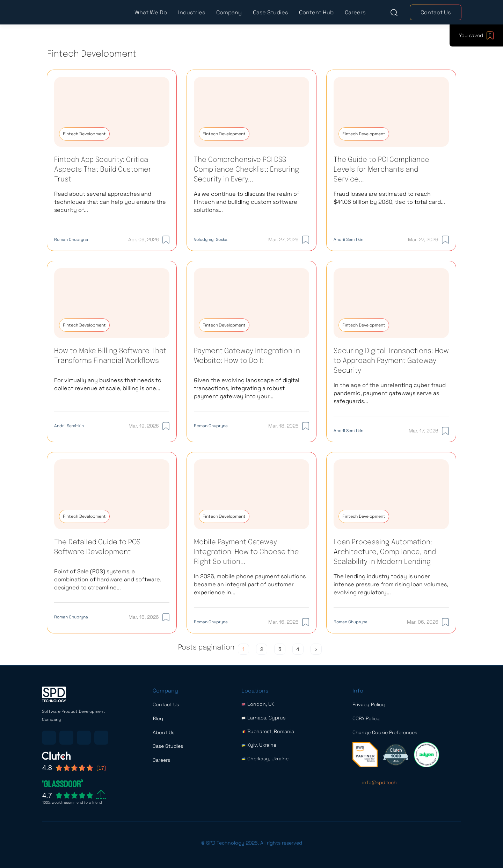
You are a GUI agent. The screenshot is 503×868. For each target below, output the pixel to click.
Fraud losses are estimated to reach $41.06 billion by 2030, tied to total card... (389, 198)
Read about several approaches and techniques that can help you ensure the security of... (110, 202)
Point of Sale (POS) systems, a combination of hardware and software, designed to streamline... (108, 579)
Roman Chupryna (71, 239)
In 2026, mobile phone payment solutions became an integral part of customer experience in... (250, 584)
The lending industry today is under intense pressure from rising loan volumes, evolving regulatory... (391, 584)
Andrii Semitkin (348, 239)
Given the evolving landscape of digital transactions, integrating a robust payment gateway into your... (247, 388)
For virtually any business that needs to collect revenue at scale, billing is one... (108, 384)
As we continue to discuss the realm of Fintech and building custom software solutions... (247, 202)
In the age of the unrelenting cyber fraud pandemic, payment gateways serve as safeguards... (390, 393)
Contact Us (436, 12)
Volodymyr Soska (211, 239)
